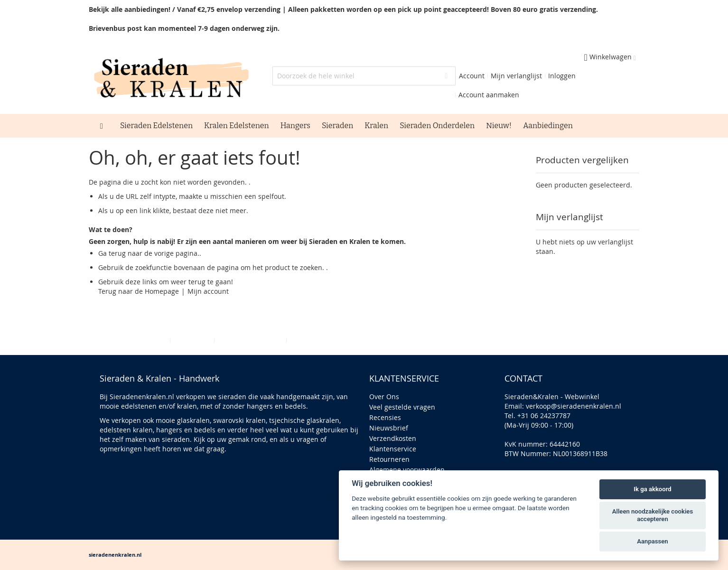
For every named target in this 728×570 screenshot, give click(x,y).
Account (472, 76)
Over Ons (384, 397)
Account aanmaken (489, 95)
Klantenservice (393, 449)
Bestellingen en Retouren (330, 341)
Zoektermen (192, 341)
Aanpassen (652, 541)
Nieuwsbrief (389, 428)
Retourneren (389, 459)
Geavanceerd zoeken (250, 341)
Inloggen (562, 76)
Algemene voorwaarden (407, 470)
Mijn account (208, 291)
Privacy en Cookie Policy (130, 341)
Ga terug (112, 253)
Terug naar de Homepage (139, 291)
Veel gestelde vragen (402, 407)
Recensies (385, 417)
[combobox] (364, 76)
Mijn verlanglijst (516, 76)
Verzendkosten (393, 438)
